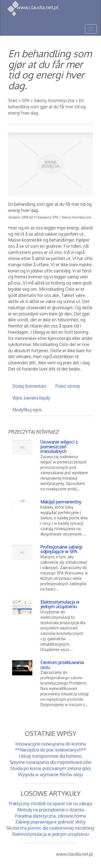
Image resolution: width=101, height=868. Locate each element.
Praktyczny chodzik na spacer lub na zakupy (51, 804)
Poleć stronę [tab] (68, 386)
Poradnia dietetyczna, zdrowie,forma (50, 816)
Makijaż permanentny (61, 502)
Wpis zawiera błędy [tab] (31, 398)
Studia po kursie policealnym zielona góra (50, 768)
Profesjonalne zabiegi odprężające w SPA (61, 549)
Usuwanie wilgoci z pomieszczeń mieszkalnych (59, 447)
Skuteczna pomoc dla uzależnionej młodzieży (50, 828)
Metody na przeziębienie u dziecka (51, 810)
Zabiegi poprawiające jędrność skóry (50, 822)
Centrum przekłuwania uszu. (62, 665)
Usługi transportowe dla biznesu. (51, 756)
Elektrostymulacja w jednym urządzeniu (60, 604)
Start (13, 100)
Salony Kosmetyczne (54, 100)
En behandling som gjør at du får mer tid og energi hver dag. (47, 107)
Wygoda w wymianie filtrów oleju (50, 775)
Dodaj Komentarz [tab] (29, 386)
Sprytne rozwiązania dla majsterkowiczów (50, 762)
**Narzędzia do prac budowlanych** (51, 750)
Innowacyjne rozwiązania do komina (51, 744)
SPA (26, 100)
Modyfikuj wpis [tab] (27, 410)
